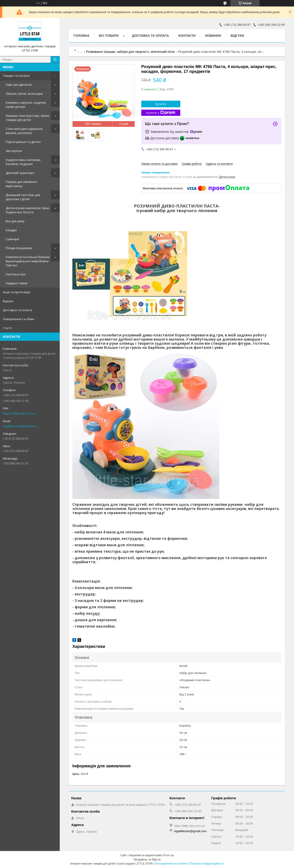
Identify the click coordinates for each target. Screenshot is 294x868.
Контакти (187, 36)
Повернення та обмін (18, 319)
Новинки (213, 36)
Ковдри (11, 230)
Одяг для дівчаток (19, 85)
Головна (81, 36)
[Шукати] (55, 60)
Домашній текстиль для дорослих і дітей (23, 197)
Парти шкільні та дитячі (23, 142)
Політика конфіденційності (207, 864)
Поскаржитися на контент (171, 864)
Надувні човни (17, 283)
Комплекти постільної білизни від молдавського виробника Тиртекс (28, 261)
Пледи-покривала (19, 248)
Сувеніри (12, 239)
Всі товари (109, 36)
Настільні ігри (16, 274)
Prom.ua (168, 855)
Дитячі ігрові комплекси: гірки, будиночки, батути (28, 210)
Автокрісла (14, 151)
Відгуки (8, 301)
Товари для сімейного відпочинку (22, 184)
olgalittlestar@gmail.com (20, 426)
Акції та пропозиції (16, 292)
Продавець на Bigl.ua (147, 859)
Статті (7, 328)
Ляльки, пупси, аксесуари (24, 94)
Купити (161, 104)
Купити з (161, 113)
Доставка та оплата (17, 310)
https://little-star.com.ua (19, 413)
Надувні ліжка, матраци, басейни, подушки (23, 162)
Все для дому (15, 221)
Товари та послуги (16, 76)
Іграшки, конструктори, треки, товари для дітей (28, 118)
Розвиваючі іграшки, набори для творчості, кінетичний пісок (130, 52)
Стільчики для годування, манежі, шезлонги (24, 131)
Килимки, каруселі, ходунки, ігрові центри (26, 105)
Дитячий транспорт (20, 173)
